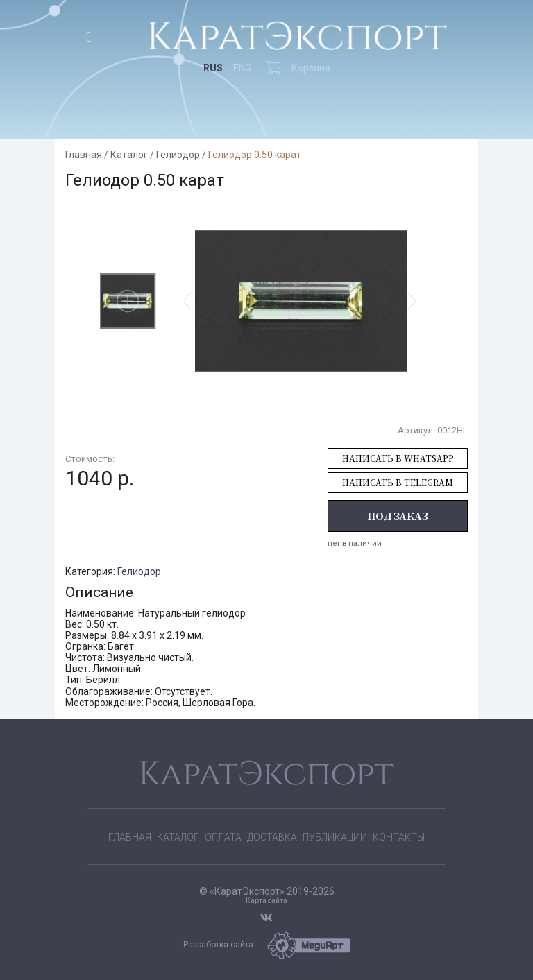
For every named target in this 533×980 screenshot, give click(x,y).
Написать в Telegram (398, 482)
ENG (242, 68)
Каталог (129, 155)
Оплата (223, 837)
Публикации (335, 837)
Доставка (272, 837)
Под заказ (398, 516)
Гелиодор (178, 155)
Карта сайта (266, 901)
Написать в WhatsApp (398, 458)
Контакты (399, 837)
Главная (84, 155)
